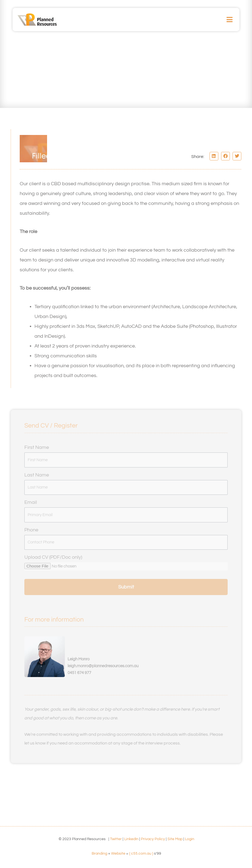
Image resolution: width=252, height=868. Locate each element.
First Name (37, 447)
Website (118, 854)
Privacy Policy (153, 839)
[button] (230, 20)
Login (190, 839)
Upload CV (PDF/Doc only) (53, 557)
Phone (31, 530)
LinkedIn (131, 839)
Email (31, 502)
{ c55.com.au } (141, 854)
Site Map (175, 839)
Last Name (37, 475)
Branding (99, 854)
